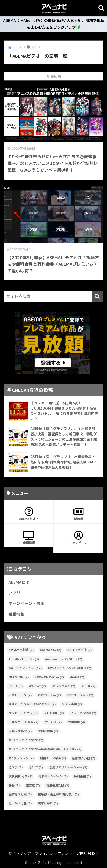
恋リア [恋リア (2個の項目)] (36, 767)
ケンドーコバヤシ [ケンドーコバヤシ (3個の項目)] (23, 713)
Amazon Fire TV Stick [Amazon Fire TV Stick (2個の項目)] (64, 659)
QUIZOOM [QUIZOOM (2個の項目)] (19, 677)
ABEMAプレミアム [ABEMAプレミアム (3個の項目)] (24, 659)
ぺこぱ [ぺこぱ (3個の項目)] (16, 686)
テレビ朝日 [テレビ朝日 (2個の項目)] (54, 713)
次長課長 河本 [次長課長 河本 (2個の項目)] (21, 776)
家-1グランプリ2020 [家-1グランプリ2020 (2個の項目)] (26, 740)
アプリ (14, 593)
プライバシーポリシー (54, 853)
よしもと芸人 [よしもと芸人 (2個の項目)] (64, 686)
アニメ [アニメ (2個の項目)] (88, 686)
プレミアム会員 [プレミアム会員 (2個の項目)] (83, 713)
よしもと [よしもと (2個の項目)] (37, 686)
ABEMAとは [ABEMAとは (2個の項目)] (51, 650)
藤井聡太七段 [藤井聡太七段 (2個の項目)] (20, 794)
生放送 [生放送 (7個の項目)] (33, 785)
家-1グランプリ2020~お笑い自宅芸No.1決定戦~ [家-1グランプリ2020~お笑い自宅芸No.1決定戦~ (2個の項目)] (45, 749)
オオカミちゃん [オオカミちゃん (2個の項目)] (80, 695)
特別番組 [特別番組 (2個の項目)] (82, 776)
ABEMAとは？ (29, 514)
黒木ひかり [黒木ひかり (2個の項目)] (48, 803)
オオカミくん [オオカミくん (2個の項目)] (49, 695)
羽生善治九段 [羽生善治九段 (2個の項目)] (58, 785)
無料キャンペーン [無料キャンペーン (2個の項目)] (53, 776)
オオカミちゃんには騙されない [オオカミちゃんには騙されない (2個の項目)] (32, 704)
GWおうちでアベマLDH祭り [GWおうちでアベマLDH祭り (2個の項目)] (69, 668)
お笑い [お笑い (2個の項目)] (77, 677)
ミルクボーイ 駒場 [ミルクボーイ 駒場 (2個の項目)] (24, 722)
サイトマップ (20, 853)
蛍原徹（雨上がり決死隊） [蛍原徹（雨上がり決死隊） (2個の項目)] (58, 794)
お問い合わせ (88, 853)
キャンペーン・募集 (26, 603)
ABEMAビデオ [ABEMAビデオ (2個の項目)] (79, 650)
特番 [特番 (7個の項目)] (14, 785)
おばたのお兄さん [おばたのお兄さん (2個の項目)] (49, 677)
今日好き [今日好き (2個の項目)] (53, 722)
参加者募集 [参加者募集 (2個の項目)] (48, 731)
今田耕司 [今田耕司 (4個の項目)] (76, 722)
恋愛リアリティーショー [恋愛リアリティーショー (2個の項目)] (68, 767)
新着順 (78, 514)
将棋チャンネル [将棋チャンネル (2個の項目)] (53, 758)
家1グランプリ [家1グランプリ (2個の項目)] (21, 758)
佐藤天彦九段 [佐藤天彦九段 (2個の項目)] (20, 731)
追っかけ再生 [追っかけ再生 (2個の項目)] (20, 803)
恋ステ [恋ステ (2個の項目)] (16, 767)
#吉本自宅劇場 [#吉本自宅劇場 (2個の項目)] (21, 650)
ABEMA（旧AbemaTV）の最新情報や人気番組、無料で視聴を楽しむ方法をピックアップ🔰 (54, 24)
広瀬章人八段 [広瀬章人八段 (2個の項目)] (84, 758)
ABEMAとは (19, 582)
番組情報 (29, 538)
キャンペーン (78, 538)
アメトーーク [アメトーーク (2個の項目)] (20, 695)
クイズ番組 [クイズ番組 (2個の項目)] (72, 704)
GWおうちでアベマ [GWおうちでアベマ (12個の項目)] (25, 668)
